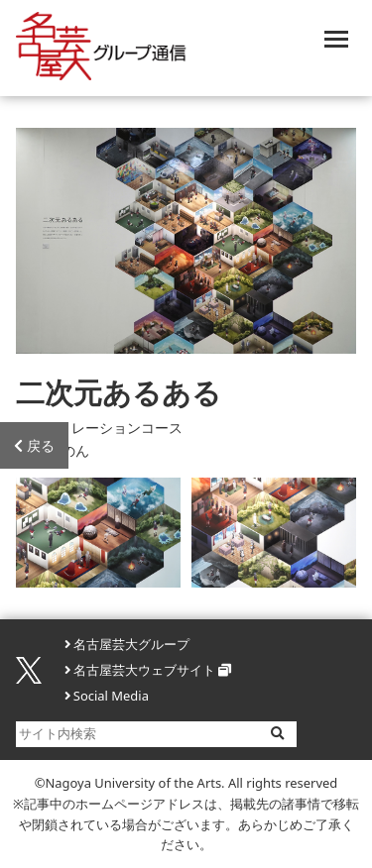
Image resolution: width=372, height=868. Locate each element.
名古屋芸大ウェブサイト (144, 670)
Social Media (111, 696)
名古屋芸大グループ (131, 644)
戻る (34, 445)
